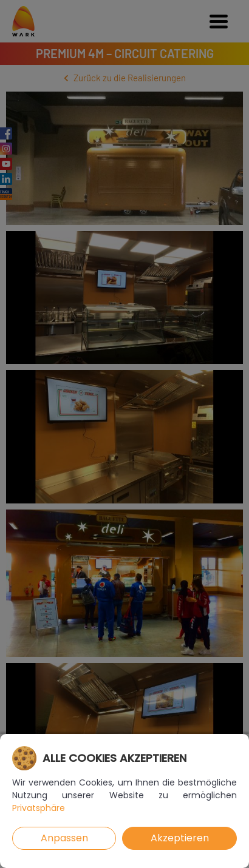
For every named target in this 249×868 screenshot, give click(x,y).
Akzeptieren (180, 838)
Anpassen (64, 838)
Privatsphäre (39, 808)
